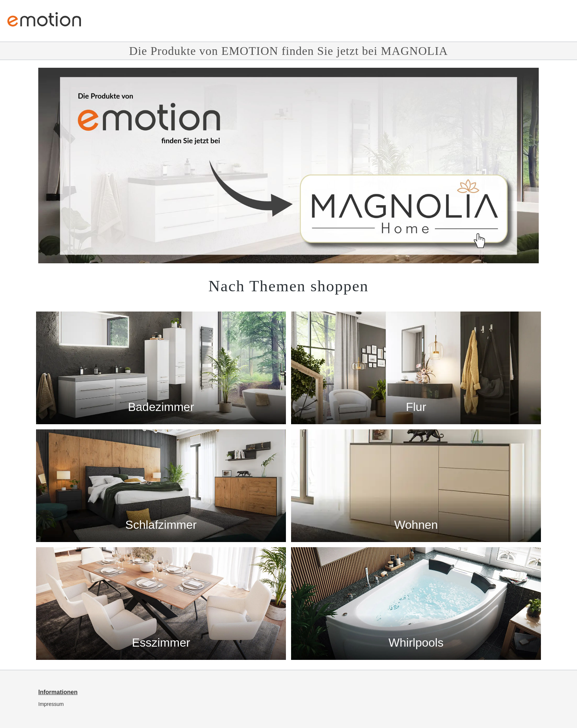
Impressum (51, 704)
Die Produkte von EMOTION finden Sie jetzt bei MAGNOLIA (288, 51)
